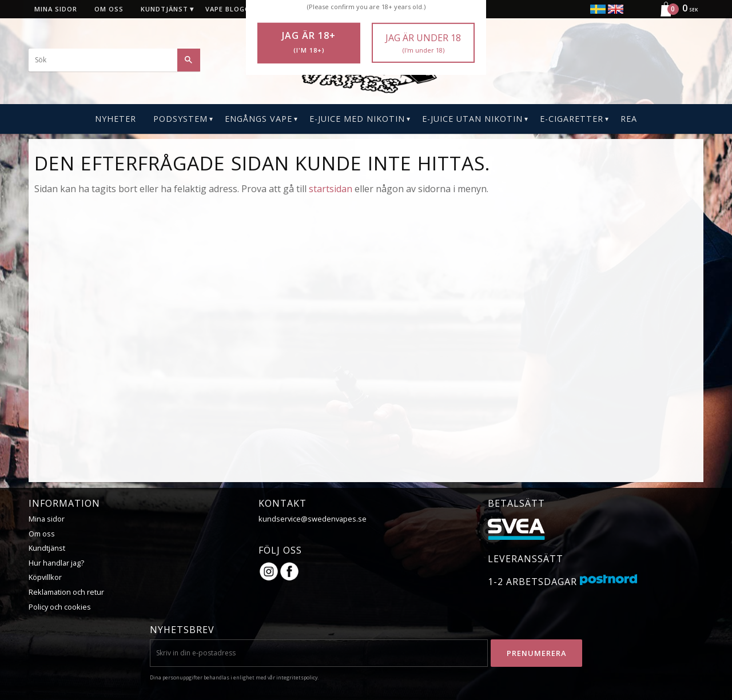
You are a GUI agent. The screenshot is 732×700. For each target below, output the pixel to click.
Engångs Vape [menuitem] (258, 119)
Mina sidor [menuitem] (56, 9)
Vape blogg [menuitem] (228, 9)
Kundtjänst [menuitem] (164, 9)
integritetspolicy (297, 677)
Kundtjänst (47, 548)
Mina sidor (47, 519)
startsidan (331, 189)
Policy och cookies (60, 607)
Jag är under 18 (423, 43)
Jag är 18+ (309, 42)
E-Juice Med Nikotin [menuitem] (357, 119)
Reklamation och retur (66, 592)
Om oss (42, 534)
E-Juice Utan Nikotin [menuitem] (472, 119)
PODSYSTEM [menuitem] (180, 119)
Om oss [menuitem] (109, 9)
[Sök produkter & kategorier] (114, 60)
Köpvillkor (45, 577)
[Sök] (189, 60)
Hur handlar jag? (56, 563)
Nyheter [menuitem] (116, 119)
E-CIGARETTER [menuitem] (572, 119)
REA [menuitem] (629, 119)
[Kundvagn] (675, 15)
